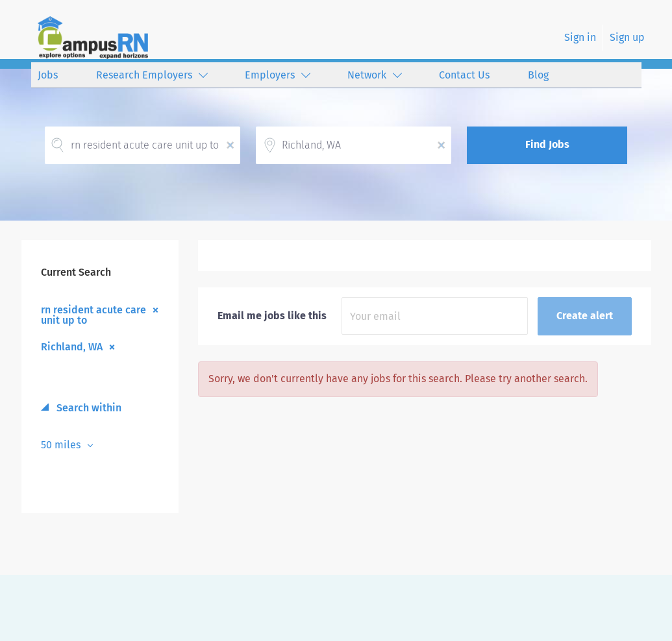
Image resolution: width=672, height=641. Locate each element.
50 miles (62, 445)
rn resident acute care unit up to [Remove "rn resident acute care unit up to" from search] (93, 315)
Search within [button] (88, 408)
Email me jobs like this (272, 316)
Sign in (580, 37)
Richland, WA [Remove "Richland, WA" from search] (72, 346)
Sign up (627, 37)
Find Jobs (547, 144)
